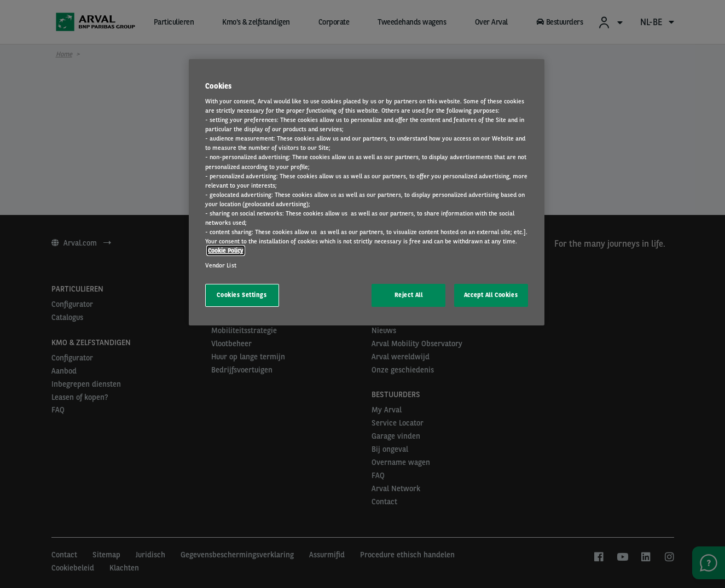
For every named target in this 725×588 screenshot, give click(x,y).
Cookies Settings (242, 295)
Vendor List (221, 265)
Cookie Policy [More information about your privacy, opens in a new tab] (226, 251)
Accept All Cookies (491, 295)
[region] (367, 193)
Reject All (409, 295)
